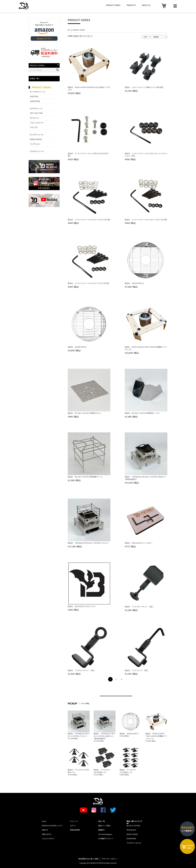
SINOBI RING (35, 101)
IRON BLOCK (131, 830)
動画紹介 (102, 830)
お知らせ (45, 830)
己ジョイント (34, 118)
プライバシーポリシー (110, 859)
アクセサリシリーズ (37, 151)
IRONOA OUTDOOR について (52, 826)
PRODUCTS (131, 5)
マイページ (74, 821)
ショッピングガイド (48, 838)
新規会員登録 (75, 830)
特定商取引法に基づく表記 (88, 859)
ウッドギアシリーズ (36, 135)
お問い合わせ (46, 834)
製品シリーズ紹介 (105, 826)
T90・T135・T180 (36, 113)
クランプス (34, 127)
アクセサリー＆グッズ (134, 843)
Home (44, 821)
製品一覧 (102, 821)
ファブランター (35, 144)
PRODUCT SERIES (113, 5)
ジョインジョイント (37, 123)
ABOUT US (146, 5)
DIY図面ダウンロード (106, 838)
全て (69, 30)
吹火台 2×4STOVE (133, 826)
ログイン (73, 826)
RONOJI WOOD (36, 139)
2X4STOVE (34, 97)
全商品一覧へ (35, 79)
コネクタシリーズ (36, 109)
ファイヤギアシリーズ (37, 92)
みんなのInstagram (105, 834)
